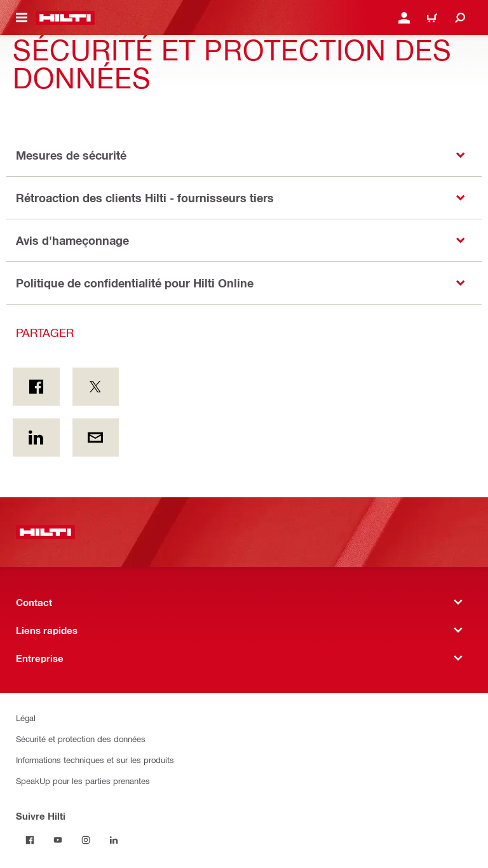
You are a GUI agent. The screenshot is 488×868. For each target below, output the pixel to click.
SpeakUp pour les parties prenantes (83, 781)
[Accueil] (65, 18)
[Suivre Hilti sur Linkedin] (114, 840)
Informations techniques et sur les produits (95, 760)
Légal (26, 718)
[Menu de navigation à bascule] (22, 18)
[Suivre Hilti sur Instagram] (86, 840)
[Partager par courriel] (96, 437)
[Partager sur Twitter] (96, 387)
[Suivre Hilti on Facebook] (30, 840)
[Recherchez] (460, 18)
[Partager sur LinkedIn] (36, 437)
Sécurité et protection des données (81, 739)
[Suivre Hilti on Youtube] (58, 840)
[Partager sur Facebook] (36, 387)
